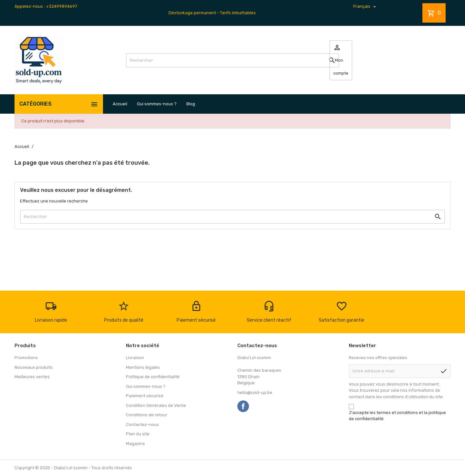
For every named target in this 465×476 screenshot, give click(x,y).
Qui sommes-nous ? (157, 104)
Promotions (26, 358)
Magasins (135, 444)
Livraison (135, 358)
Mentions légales (143, 367)
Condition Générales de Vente (156, 405)
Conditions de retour (147, 415)
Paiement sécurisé (145, 396)
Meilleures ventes (32, 377)
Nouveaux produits (34, 367)
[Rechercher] (232, 60)
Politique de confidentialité (153, 377)
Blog (191, 104)
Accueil (120, 104)
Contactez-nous (142, 424)
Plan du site (138, 434)
